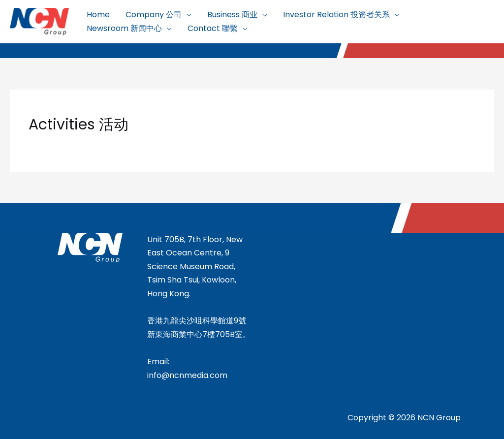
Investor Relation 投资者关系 (336, 15)
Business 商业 (232, 15)
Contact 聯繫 (213, 28)
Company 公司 (154, 15)
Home (98, 15)
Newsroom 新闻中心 (124, 28)
